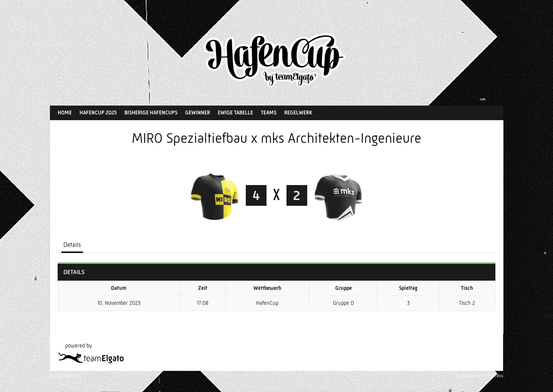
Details (72, 245)
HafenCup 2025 (98, 112)
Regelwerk (298, 112)
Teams (269, 112)
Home (65, 112)
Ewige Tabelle (235, 112)
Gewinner (198, 112)
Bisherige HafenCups (151, 112)
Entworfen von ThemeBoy (480, 376)
